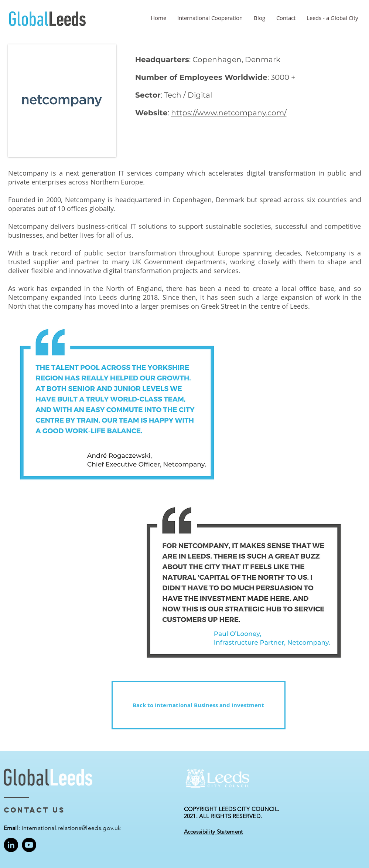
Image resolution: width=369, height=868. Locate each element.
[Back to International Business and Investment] (199, 705)
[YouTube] (29, 845)
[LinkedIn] (11, 845)
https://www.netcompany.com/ (229, 113)
